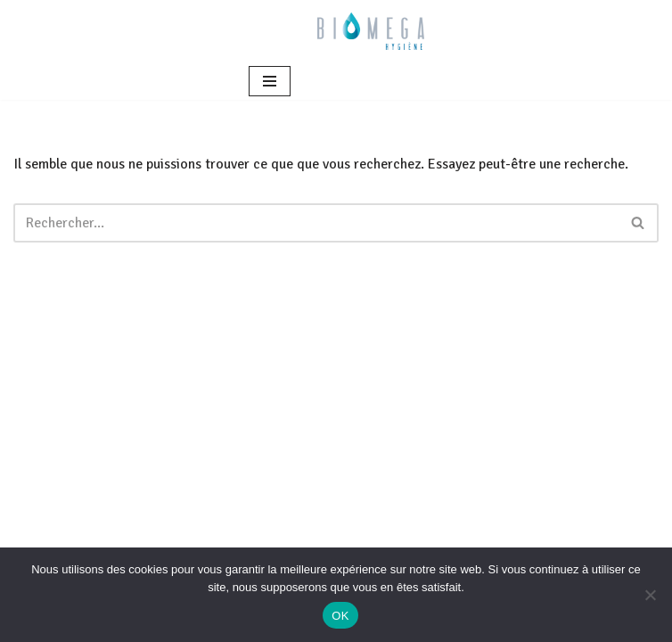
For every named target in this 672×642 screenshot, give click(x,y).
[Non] (650, 595)
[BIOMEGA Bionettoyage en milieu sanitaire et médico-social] (371, 31)
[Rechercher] (316, 223)
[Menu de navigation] (270, 81)
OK (340, 616)
